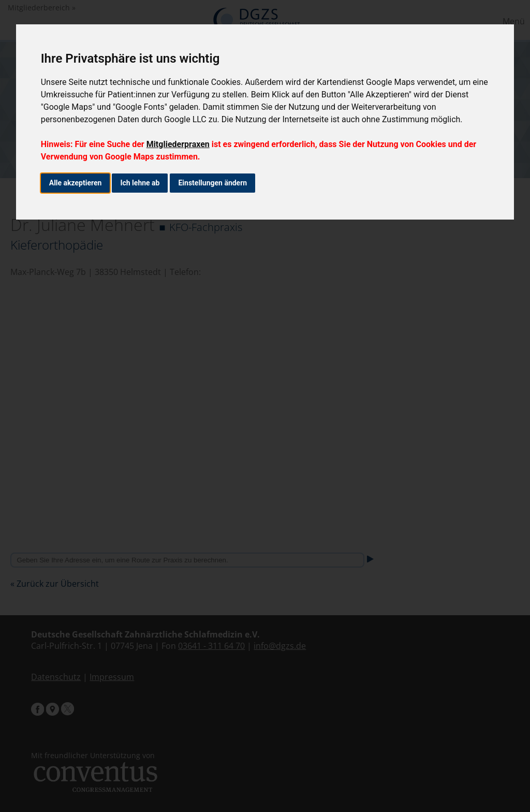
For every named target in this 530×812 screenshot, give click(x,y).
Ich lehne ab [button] (140, 183)
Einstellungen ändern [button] (212, 183)
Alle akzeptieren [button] (76, 183)
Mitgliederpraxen (178, 144)
